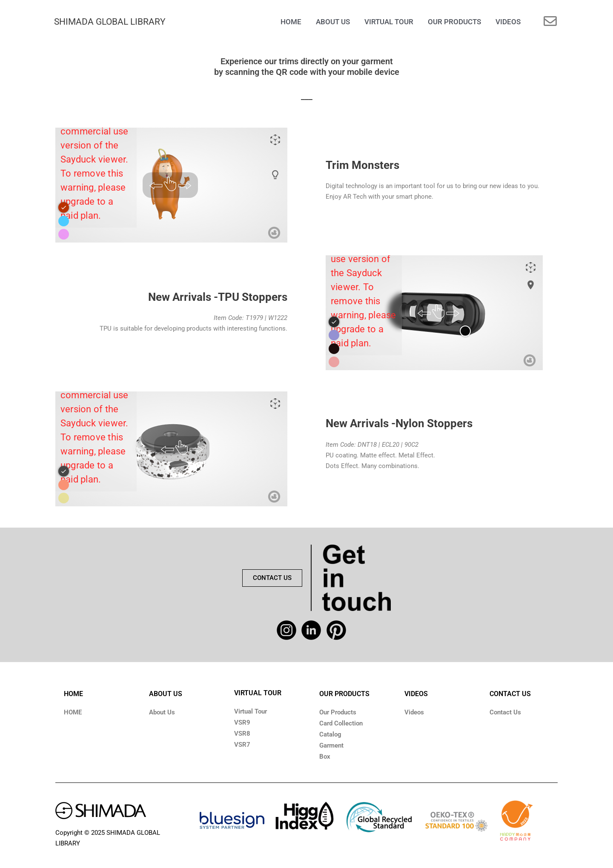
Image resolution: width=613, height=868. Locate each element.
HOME (73, 694)
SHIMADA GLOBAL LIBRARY (110, 22)
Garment (331, 745)
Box (325, 757)
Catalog (330, 734)
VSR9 (242, 722)
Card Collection (341, 723)
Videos (414, 712)
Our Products (338, 712)
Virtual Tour (251, 711)
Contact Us (505, 712)
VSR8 (242, 734)
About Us (162, 712)
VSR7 (242, 745)
